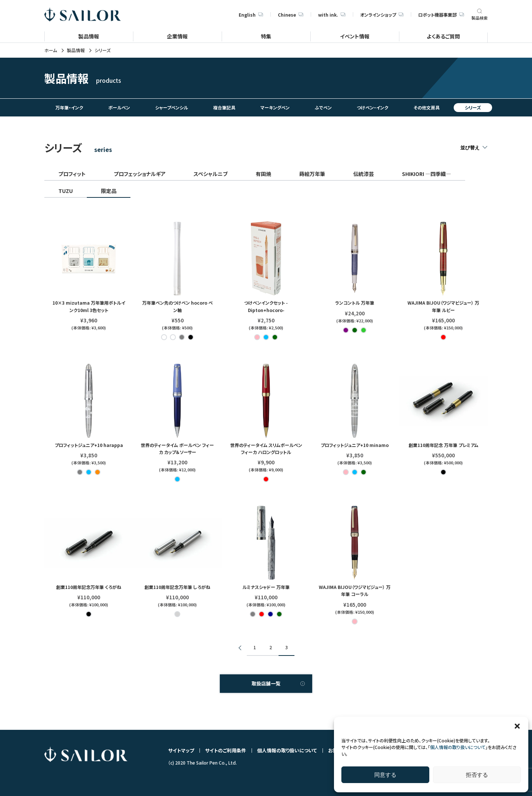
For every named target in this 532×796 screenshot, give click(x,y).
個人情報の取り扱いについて (458, 747)
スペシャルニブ (211, 174)
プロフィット (72, 174)
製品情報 (89, 36)
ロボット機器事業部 (441, 15)
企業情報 (177, 36)
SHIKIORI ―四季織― (427, 174)
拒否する (477, 775)
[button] (517, 726)
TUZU (66, 191)
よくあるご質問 (443, 36)
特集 (266, 36)
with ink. (332, 15)
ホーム (51, 50)
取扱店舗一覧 (266, 683)
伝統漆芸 (364, 174)
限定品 (109, 191)
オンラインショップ (382, 15)
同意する (385, 775)
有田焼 (263, 174)
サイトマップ (181, 750)
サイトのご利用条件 (226, 750)
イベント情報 (355, 36)
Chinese (291, 15)
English (251, 15)
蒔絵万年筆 (312, 174)
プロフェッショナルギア (140, 174)
